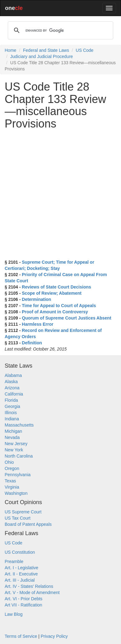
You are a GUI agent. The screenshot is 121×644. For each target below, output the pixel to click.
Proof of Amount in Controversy (55, 312)
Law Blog (14, 614)
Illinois (11, 413)
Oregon (12, 468)
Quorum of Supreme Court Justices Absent (66, 318)
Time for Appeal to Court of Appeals (59, 306)
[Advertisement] (61, 194)
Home (10, 50)
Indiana (12, 419)
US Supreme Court (23, 512)
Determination (36, 299)
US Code (85, 50)
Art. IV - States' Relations (29, 586)
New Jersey (16, 444)
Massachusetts (19, 425)
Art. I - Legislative (21, 568)
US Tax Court (18, 518)
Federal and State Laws (46, 50)
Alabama (13, 375)
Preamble (14, 561)
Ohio (9, 462)
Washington (16, 493)
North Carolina (19, 456)
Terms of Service (21, 636)
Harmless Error (37, 324)
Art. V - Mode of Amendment (32, 593)
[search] (60, 30)
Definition (32, 343)
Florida (11, 400)
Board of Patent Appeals (28, 524)
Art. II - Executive (21, 574)
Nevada (12, 437)
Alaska (11, 382)
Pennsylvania (18, 475)
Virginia (12, 487)
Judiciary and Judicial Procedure (42, 56)
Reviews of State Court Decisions (56, 287)
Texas (10, 481)
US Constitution (20, 552)
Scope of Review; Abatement (52, 293)
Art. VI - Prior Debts (23, 599)
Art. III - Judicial (20, 580)
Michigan (13, 431)
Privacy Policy (54, 636)
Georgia (12, 406)
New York (14, 450)
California (14, 394)
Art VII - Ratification (23, 605)
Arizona (12, 388)
